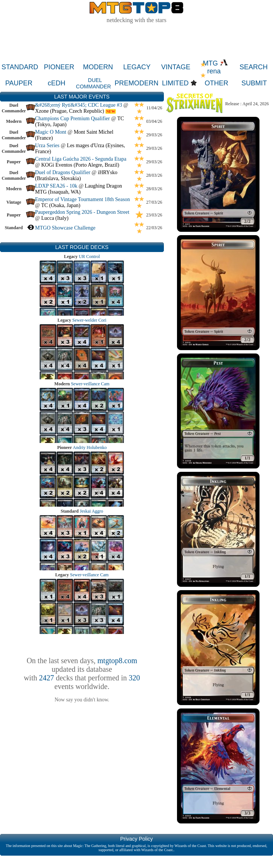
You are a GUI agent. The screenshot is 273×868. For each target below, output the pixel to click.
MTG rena (215, 67)
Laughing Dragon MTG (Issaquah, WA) (79, 189)
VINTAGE (176, 67)
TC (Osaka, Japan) (61, 205)
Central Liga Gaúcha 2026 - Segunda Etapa (81, 159)
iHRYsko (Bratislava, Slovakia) (76, 175)
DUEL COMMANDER (94, 83)
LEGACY (137, 67)
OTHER (217, 83)
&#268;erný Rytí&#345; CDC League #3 (79, 105)
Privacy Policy (136, 839)
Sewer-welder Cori (89, 320)
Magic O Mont (51, 132)
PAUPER (19, 83)
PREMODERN (137, 83)
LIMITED (175, 83)
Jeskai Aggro (91, 511)
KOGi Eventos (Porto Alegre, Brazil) (80, 165)
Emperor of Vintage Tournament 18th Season (83, 199)
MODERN (98, 67)
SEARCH (254, 67)
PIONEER (59, 67)
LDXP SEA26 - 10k (56, 186)
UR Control (89, 257)
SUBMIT (254, 83)
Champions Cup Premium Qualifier (73, 119)
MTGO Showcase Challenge (65, 228)
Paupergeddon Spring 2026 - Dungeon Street (82, 212)
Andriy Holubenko (90, 447)
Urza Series (47, 145)
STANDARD (20, 67)
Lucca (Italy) (55, 218)
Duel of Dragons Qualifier (63, 172)
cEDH (56, 83)
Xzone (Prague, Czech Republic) (70, 111)
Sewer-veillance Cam (90, 384)
